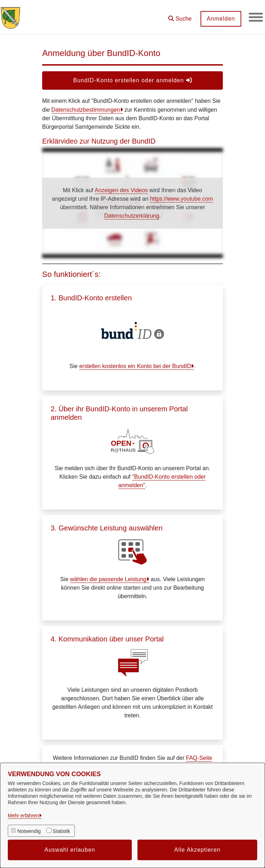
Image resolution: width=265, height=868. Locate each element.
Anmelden (221, 19)
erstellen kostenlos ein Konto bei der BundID (135, 366)
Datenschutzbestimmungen (86, 110)
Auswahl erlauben (70, 850)
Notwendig (29, 831)
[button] (180, 16)
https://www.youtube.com (181, 199)
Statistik (61, 831)
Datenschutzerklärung (132, 216)
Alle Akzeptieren (198, 850)
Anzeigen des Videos (121, 190)
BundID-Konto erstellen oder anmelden (132, 80)
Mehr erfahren (23, 816)
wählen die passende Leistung (108, 579)
